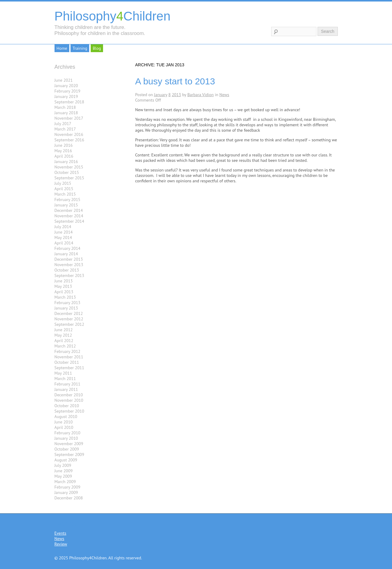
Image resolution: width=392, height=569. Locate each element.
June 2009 (64, 471)
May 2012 (63, 335)
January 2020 (66, 86)
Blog (97, 48)
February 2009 (67, 487)
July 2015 (63, 183)
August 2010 (66, 417)
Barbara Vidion (201, 95)
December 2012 (69, 313)
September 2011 (69, 368)
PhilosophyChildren (113, 16)
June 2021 (64, 80)
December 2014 (69, 210)
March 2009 (65, 482)
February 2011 (67, 384)
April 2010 (64, 427)
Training (80, 48)
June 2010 (64, 422)
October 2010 (67, 406)
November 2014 (69, 216)
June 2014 (64, 232)
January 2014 (66, 254)
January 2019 (66, 96)
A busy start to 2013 (175, 81)
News (224, 95)
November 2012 (69, 319)
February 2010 (67, 433)
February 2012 (67, 351)
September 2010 (69, 411)
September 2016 (69, 140)
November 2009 (69, 444)
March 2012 (65, 346)
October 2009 (67, 449)
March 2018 (65, 107)
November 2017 (69, 118)
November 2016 (69, 134)
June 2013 (64, 281)
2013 (176, 95)
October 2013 (67, 270)
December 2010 (69, 395)
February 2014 (67, 248)
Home (62, 48)
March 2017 (65, 129)
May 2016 (63, 151)
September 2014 (69, 221)
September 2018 (69, 102)
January (161, 95)
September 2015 (69, 178)
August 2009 (66, 460)
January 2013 (66, 308)
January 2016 (66, 162)
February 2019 (67, 91)
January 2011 (66, 389)
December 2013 (69, 259)
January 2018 (66, 113)
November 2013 (69, 265)
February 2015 (67, 200)
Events (61, 533)
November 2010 (69, 400)
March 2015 (65, 194)
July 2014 (63, 227)
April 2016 (64, 156)
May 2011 (63, 373)
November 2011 (69, 357)
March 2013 (65, 297)
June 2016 (64, 145)
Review (61, 544)
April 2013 (64, 292)
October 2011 (67, 362)
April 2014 (64, 243)
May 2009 (63, 476)
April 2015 (64, 189)
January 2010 (66, 438)
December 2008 (69, 498)
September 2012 (69, 324)
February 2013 (67, 303)
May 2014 (63, 237)
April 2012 (64, 341)
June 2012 (64, 330)
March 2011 (65, 379)
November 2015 (69, 167)
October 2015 (67, 172)
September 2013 (69, 275)
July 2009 (63, 465)
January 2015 (66, 205)
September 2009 (69, 454)
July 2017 (63, 124)
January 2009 (66, 492)
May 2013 (63, 286)
